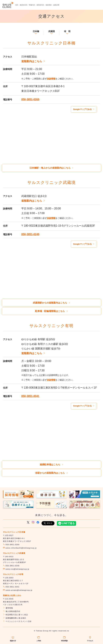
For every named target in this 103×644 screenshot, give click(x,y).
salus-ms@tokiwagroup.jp (16, 569)
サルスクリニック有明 (13, 574)
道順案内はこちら (33, 61)
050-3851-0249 (30, 234)
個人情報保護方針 (12, 611)
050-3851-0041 (30, 396)
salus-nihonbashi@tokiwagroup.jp (20, 548)
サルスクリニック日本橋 (14, 532)
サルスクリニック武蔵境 (14, 553)
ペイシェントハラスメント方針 (17, 621)
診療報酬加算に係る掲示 (15, 618)
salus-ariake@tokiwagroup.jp (18, 590)
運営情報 (8, 608)
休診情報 (51, 79)
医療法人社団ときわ (12, 595)
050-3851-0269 (30, 99)
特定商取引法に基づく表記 (16, 615)
